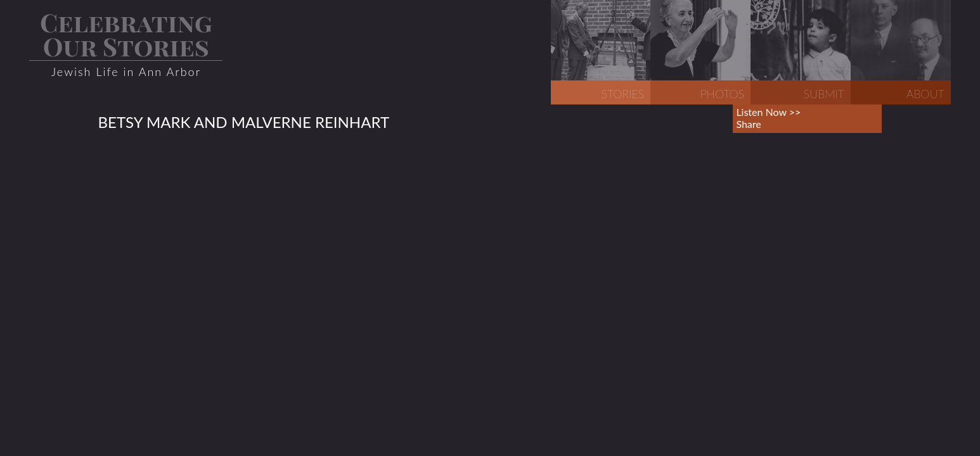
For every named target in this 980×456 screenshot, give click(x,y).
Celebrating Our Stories (126, 34)
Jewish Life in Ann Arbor (126, 72)
